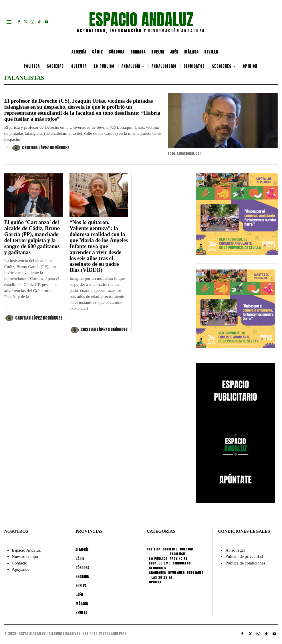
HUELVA (158, 52)
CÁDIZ (98, 52)
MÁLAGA (191, 52)
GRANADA (138, 52)
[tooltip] (19, 22)
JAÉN (174, 52)
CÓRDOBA (117, 52)
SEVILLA (211, 52)
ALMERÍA (79, 52)
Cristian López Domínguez (41, 148)
